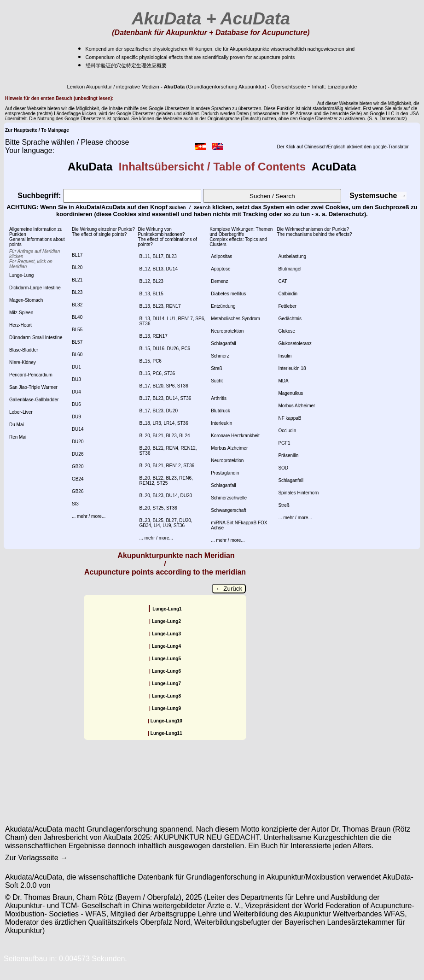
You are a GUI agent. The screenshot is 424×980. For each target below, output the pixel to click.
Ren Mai (18, 437)
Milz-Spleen (21, 313)
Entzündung (223, 306)
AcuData (331, 167)
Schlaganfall (223, 343)
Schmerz (220, 356)
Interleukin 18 (292, 368)
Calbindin (288, 294)
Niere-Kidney (23, 362)
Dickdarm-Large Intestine (35, 288)
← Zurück (229, 589)
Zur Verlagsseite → (36, 858)
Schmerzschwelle (229, 498)
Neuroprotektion (227, 331)
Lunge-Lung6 (166, 671)
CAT (282, 281)
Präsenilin (288, 455)
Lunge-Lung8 (166, 696)
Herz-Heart (20, 325)
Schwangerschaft (229, 510)
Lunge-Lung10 (166, 721)
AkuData (93, 167)
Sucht (217, 381)
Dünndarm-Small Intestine (36, 337)
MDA (283, 381)
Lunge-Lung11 (166, 733)
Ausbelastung (292, 256)
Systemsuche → (378, 196)
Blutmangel (290, 269)
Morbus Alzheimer (229, 448)
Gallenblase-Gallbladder (34, 400)
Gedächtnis (290, 319)
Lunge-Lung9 (166, 708)
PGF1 (284, 443)
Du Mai (17, 425)
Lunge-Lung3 (166, 634)
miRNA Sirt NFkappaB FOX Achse (239, 525)
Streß (216, 368)
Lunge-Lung (21, 275)
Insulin (285, 356)
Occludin (287, 431)
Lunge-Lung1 (167, 609)
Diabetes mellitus (228, 294)
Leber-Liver (21, 412)
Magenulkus (290, 393)
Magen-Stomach (26, 300)
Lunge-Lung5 (166, 659)
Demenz (219, 281)
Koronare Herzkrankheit (235, 436)
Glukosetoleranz (295, 343)
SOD (283, 468)
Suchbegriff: (109, 196)
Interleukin (221, 423)
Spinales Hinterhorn (298, 493)
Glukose (287, 331)
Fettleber (287, 306)
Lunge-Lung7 (166, 684)
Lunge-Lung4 (166, 646)
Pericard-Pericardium (31, 375)
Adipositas (221, 256)
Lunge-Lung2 (166, 621)
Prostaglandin (225, 473)
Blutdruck (221, 411)
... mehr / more (87, 516)
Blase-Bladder (24, 350)
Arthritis (219, 398)
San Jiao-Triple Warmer (33, 387)
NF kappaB (290, 418)
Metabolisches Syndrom (235, 319)
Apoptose (221, 269)
